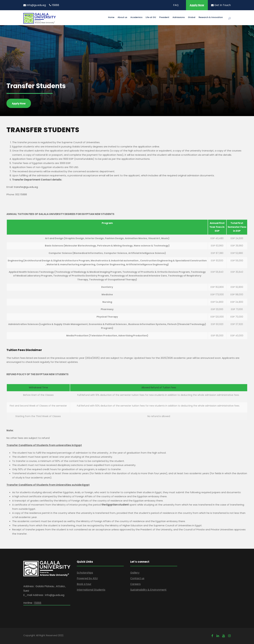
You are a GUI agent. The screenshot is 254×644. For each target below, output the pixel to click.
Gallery (135, 573)
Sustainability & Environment (148, 590)
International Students (91, 590)
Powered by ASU (87, 578)
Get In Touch (221, 5)
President (164, 18)
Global (192, 18)
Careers (135, 584)
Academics (136, 18)
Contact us (137, 578)
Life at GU (151, 18)
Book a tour (84, 584)
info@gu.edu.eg (35, 5)
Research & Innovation (211, 18)
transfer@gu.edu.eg (26, 187)
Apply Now (197, 5)
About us (122, 18)
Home (111, 18)
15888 (54, 5)
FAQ (176, 5)
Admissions (179, 18)
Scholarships (85, 573)
